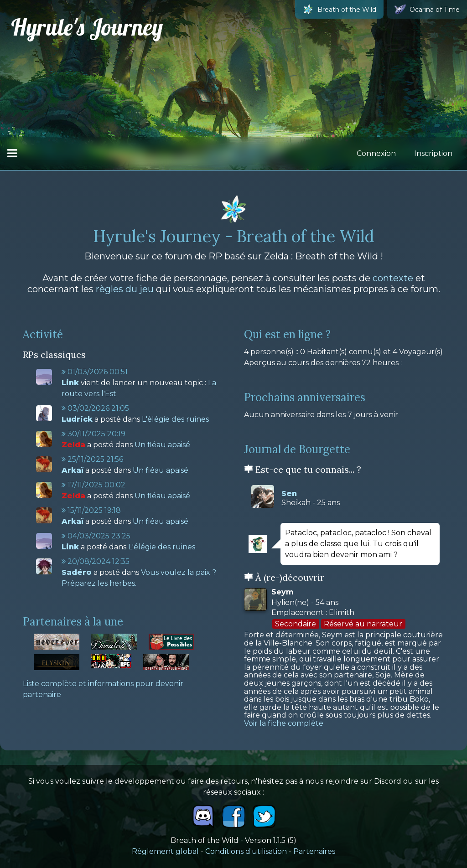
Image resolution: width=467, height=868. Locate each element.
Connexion (376, 153)
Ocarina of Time (427, 9)
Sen (289, 493)
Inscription (433, 153)
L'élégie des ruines (175, 419)
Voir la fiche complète (284, 723)
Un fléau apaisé (162, 445)
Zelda (73, 445)
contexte (393, 278)
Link (70, 383)
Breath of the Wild (339, 9)
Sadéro (77, 572)
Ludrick (77, 419)
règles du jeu (125, 289)
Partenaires (314, 851)
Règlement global (165, 851)
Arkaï (73, 470)
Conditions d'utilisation (246, 851)
